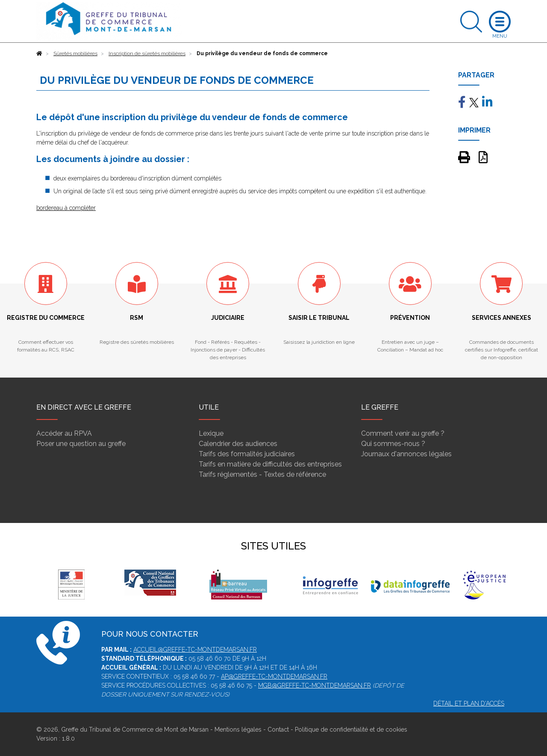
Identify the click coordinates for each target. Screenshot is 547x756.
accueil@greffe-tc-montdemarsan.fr (195, 650)
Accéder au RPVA (64, 433)
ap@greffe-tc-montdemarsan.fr (274, 676)
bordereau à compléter (66, 208)
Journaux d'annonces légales (406, 454)
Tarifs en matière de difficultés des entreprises (270, 464)
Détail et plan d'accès (469, 703)
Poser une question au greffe (81, 444)
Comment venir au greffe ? (403, 433)
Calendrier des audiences (238, 444)
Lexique (211, 433)
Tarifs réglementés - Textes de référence (262, 474)
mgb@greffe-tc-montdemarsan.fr (315, 685)
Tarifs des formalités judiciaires (247, 454)
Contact (278, 729)
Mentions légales (238, 729)
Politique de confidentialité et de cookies (351, 729)
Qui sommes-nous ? (393, 444)
